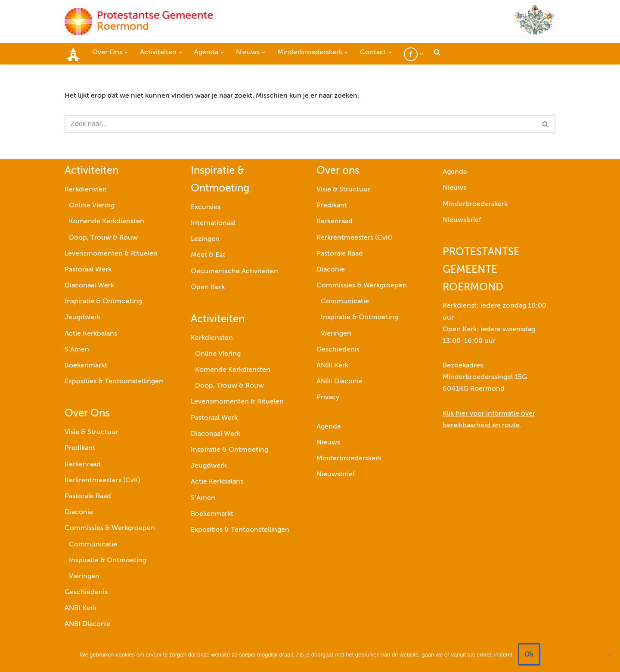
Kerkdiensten (86, 190)
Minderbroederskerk (349, 459)
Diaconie (79, 512)
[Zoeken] (300, 124)
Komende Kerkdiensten (107, 222)
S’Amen (77, 350)
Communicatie (93, 545)
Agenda (329, 427)
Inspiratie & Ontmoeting (103, 302)
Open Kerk (208, 287)
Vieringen (84, 576)
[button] (126, 52)
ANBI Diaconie (88, 624)
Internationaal (213, 223)
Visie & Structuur (91, 432)
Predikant (80, 448)
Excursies (206, 207)
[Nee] (609, 654)
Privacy (328, 398)
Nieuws (328, 443)
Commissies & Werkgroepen (110, 528)
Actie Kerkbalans (91, 334)
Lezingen (205, 239)
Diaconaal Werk (89, 286)
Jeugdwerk (82, 318)
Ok (529, 654)
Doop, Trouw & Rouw (103, 238)
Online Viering (92, 206)
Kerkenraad (83, 465)
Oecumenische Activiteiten (234, 271)
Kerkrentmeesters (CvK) (102, 481)
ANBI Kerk (81, 608)
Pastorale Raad (88, 496)
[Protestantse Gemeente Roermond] (139, 22)
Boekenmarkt (86, 366)
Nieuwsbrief (336, 475)
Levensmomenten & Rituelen (111, 254)
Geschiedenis (86, 592)
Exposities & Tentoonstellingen (114, 382)
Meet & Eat (208, 255)
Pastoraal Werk (88, 270)
